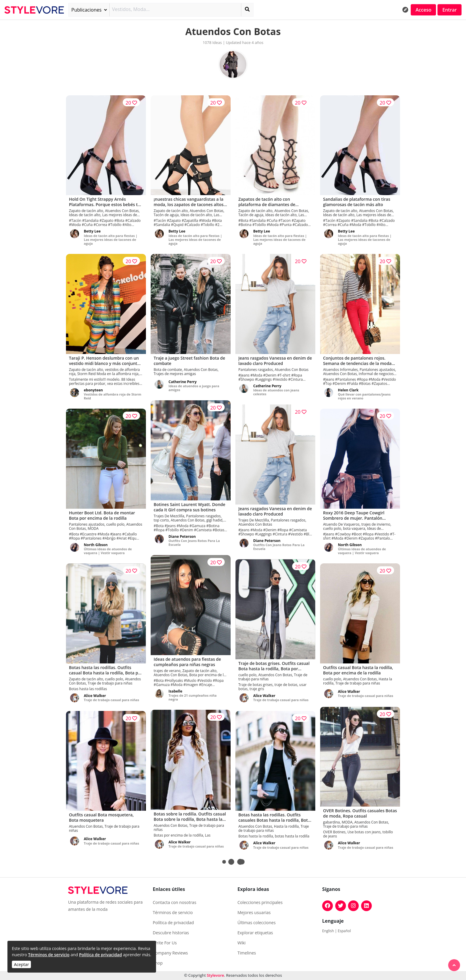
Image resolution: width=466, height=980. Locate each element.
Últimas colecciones (256, 923)
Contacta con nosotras (174, 902)
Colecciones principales (260, 902)
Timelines (247, 953)
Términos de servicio (49, 955)
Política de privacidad (100, 955)
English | (330, 931)
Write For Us (165, 943)
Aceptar (21, 964)
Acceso (423, 10)
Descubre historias (171, 933)
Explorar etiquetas (255, 933)
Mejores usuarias (254, 913)
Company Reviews (170, 953)
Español (344, 931)
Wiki (241, 943)
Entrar (450, 10)
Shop (158, 963)
